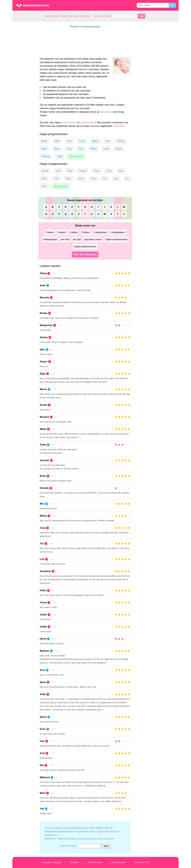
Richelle (44, 488)
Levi (69, 149)
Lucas (82, 141)
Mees (95, 141)
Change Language (51, 862)
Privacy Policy (142, 862)
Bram (94, 149)
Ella (42, 765)
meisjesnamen (87, 122)
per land (65, 239)
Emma (45, 171)
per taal (77, 239)
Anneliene (45, 571)
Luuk (106, 149)
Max (42, 504)
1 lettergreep (100, 232)
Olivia (96, 171)
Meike (43, 429)
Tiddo (43, 445)
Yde (42, 809)
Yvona (43, 602)
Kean (43, 729)
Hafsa (43, 590)
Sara (93, 179)
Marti (43, 793)
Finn (108, 141)
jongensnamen (69, 122)
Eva (105, 179)
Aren (42, 670)
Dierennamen (118, 862)
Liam (57, 141)
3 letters (50, 232)
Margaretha (46, 325)
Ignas (43, 682)
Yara (109, 171)
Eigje (43, 374)
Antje (43, 694)
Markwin (44, 651)
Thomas (46, 156)
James (120, 141)
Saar (121, 171)
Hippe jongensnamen (85, 246)
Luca (69, 141)
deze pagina (106, 112)
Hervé (43, 639)
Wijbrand (45, 777)
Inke (42, 741)
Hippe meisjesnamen (116, 239)
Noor (68, 179)
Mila (70, 171)
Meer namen (76, 157)
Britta (43, 476)
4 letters (62, 232)
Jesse (119, 149)
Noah (44, 141)
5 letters (74, 232)
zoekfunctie (119, 126)
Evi (127, 179)
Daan (57, 149)
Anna (81, 179)
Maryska (44, 298)
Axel (42, 753)
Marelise (44, 417)
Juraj (43, 528)
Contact (74, 862)
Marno (43, 389)
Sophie (83, 171)
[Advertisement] (24, 65)
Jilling (43, 273)
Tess (56, 179)
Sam (60, 156)
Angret (44, 362)
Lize (42, 559)
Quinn (43, 717)
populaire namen (93, 239)
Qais (42, 349)
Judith (43, 615)
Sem (81, 149)
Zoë (116, 179)
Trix (42, 543)
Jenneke (44, 460)
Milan (44, 149)
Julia (58, 171)
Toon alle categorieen (85, 254)
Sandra (44, 337)
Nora (44, 179)
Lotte (44, 186)
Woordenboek (95, 862)
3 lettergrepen (50, 239)
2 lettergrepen (118, 232)
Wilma (43, 516)
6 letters (86, 232)
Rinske (44, 313)
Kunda (43, 405)
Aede (43, 285)
